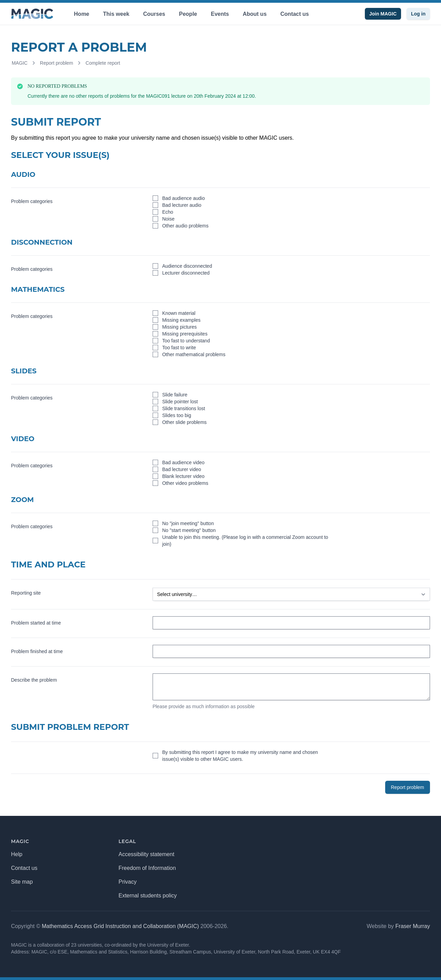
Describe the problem (34, 680)
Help (17, 854)
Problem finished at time (37, 651)
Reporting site (26, 593)
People (188, 14)
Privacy (127, 882)
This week (116, 14)
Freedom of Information (147, 868)
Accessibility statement (146, 854)
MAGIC (20, 63)
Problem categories (32, 201)
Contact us (295, 14)
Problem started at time (36, 623)
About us (254, 14)
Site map (22, 882)
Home (82, 14)
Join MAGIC (383, 14)
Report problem (57, 63)
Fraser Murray (413, 926)
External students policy (148, 896)
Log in (418, 14)
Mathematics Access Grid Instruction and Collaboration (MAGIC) (120, 926)
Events (220, 14)
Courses (154, 14)
